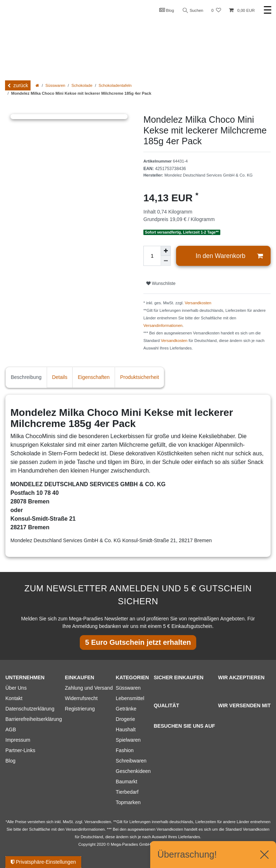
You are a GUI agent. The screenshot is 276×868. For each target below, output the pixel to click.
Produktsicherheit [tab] (139, 377)
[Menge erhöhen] (166, 251)
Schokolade (82, 85)
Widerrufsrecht (81, 698)
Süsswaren (55, 85)
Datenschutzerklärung (30, 709)
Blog (167, 10)
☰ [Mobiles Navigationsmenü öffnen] (268, 10)
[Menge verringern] (166, 261)
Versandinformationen (163, 325)
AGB (11, 729)
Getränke (126, 709)
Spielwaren (128, 740)
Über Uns (16, 688)
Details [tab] (60, 377)
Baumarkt (126, 782)
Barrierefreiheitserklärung (34, 719)
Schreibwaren (131, 761)
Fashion (125, 750)
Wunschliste (161, 283)
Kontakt (14, 698)
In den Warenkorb (229, 256)
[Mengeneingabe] (152, 256)
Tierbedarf (127, 792)
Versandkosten (198, 303)
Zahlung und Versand (89, 688)
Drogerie (125, 719)
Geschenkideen (133, 771)
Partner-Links (20, 750)
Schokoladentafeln (115, 85)
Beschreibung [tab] (26, 377)
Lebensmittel (130, 698)
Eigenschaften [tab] (94, 377)
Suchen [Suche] (193, 11)
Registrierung (80, 709)
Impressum (18, 740)
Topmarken (128, 802)
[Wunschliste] (216, 11)
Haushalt (126, 729)
